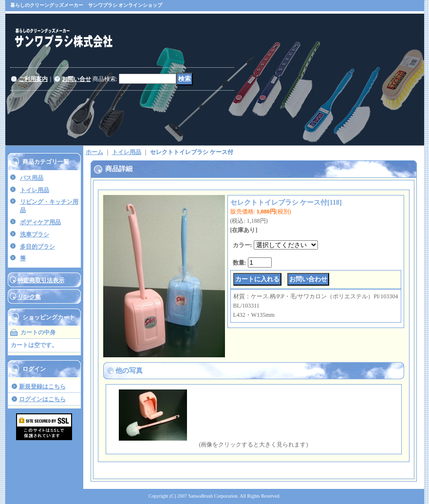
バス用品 (32, 178)
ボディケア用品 (40, 222)
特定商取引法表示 (41, 280)
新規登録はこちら (42, 387)
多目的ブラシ (37, 247)
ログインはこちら (42, 399)
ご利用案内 (33, 79)
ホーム (94, 152)
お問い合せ (76, 79)
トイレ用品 (35, 190)
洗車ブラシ (35, 234)
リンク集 (29, 297)
